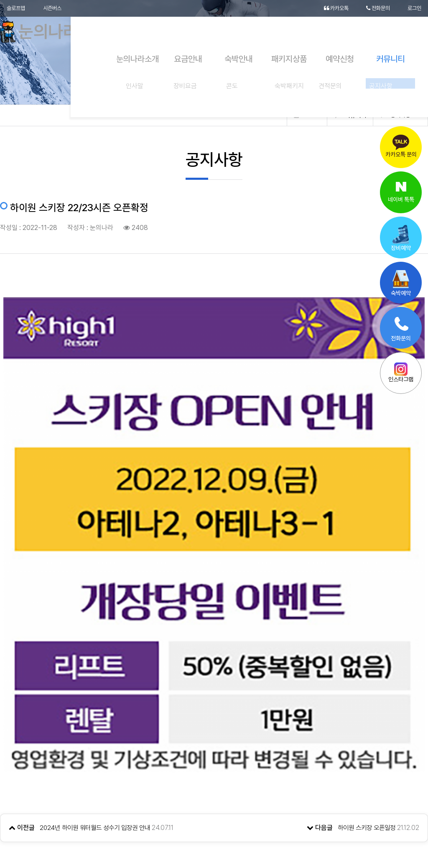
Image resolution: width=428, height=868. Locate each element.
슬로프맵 (17, 8)
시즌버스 (55, 8)
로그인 (414, 8)
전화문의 (376, 8)
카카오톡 (331, 8)
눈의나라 (47, 33)
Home (310, 115)
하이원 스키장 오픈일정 (364, 730)
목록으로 (214, 767)
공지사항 (400, 115)
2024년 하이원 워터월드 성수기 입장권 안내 (99, 730)
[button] (391, 824)
